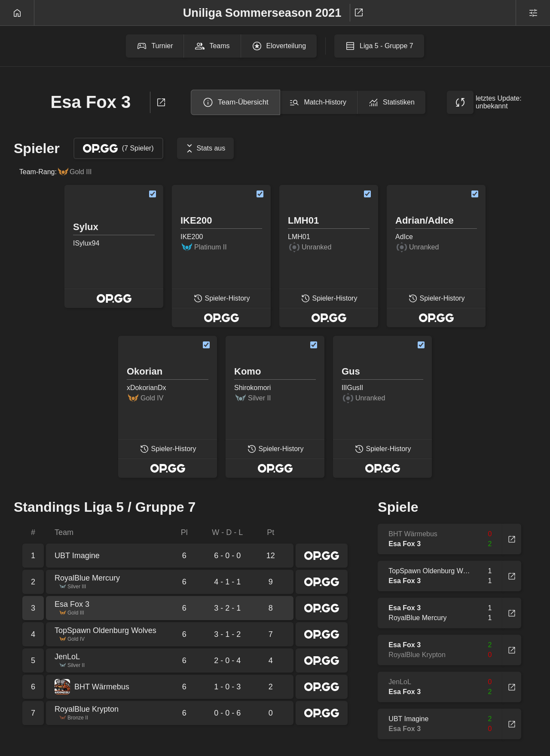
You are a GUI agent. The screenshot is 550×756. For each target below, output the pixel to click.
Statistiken (391, 102)
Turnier (155, 46)
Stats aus (204, 148)
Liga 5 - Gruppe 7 (379, 46)
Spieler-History (222, 302)
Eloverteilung (279, 46)
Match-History (318, 102)
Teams (212, 46)
